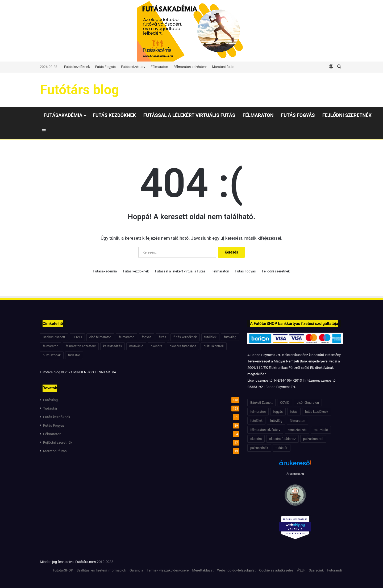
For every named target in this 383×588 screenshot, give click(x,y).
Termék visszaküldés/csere (168, 570)
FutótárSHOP (63, 570)
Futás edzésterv (133, 67)
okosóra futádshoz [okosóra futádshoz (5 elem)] (183, 346)
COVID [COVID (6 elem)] (77, 337)
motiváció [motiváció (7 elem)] (136, 346)
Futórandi (334, 570)
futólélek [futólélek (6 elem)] (210, 337)
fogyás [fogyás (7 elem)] (147, 337)
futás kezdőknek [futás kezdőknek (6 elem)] (185, 337)
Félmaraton (160, 67)
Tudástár (50, 408)
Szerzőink (316, 570)
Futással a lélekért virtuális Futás (189, 115)
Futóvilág (50, 400)
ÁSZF (301, 570)
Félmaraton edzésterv (190, 67)
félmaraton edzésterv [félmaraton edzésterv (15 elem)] (81, 346)
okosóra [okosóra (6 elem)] (157, 346)
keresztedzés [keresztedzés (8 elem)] (113, 346)
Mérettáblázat (203, 570)
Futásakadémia (63, 115)
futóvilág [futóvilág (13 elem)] (230, 337)
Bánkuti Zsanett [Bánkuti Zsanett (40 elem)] (54, 337)
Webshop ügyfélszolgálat (236, 570)
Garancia (136, 570)
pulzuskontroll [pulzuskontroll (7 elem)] (213, 346)
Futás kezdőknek (77, 67)
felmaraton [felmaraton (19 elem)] (127, 337)
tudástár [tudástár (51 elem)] (74, 355)
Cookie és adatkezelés (276, 570)
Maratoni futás (223, 67)
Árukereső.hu (295, 474)
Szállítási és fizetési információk (101, 570)
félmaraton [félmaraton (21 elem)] (51, 346)
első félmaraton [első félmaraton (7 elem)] (100, 337)
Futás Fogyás (105, 67)
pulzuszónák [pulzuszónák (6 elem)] (52, 355)
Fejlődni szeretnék (347, 115)
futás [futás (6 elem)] (162, 337)
